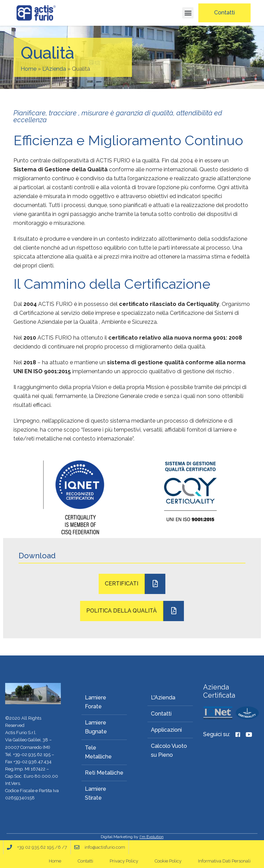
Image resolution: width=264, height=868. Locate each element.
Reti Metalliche (104, 773)
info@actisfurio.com (105, 847)
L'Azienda (163, 698)
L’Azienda (54, 69)
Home (29, 69)
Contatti (161, 714)
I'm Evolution (152, 837)
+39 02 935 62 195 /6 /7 (42, 847)
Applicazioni (166, 730)
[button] (188, 13)
